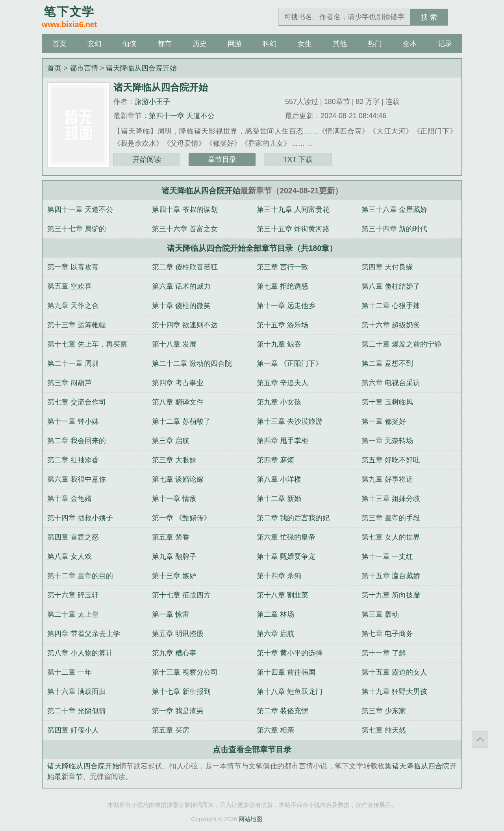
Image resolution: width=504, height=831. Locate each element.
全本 (410, 44)
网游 (235, 44)
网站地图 (250, 819)
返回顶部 (480, 740)
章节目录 (222, 160)
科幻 (270, 44)
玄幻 (94, 44)
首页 (59, 44)
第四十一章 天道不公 (182, 116)
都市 (165, 44)
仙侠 (130, 44)
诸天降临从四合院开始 (141, 68)
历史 (200, 44)
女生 (305, 44)
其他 (340, 44)
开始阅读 (147, 160)
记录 (445, 44)
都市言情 (84, 68)
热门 (375, 44)
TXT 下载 (298, 160)
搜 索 (429, 17)
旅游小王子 (152, 102)
